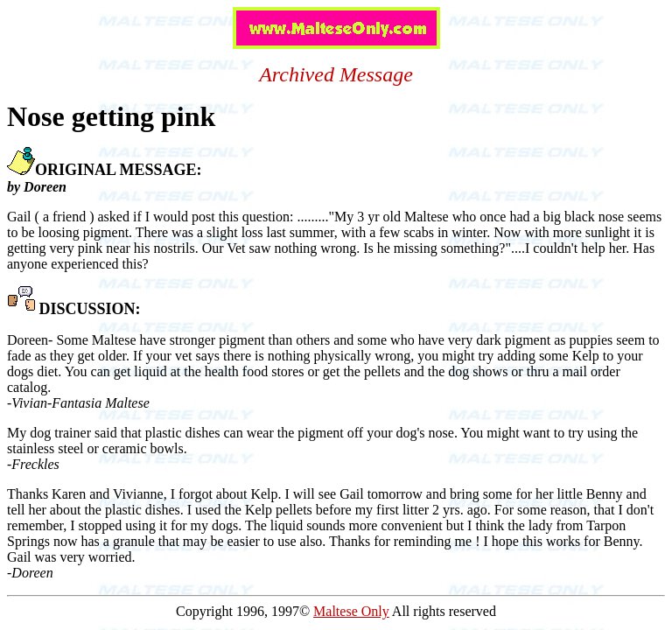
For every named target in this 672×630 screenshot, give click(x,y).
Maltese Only (351, 611)
